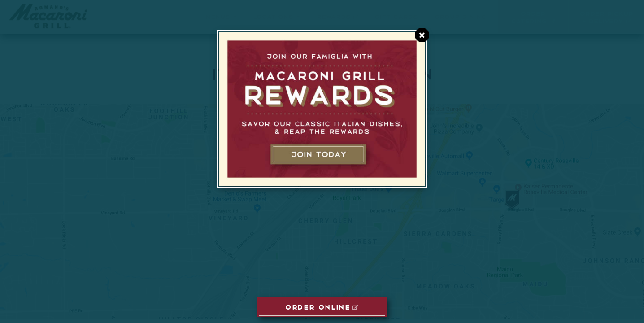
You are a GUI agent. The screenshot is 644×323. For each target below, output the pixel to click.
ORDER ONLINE (318, 306)
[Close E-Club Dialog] (422, 35)
